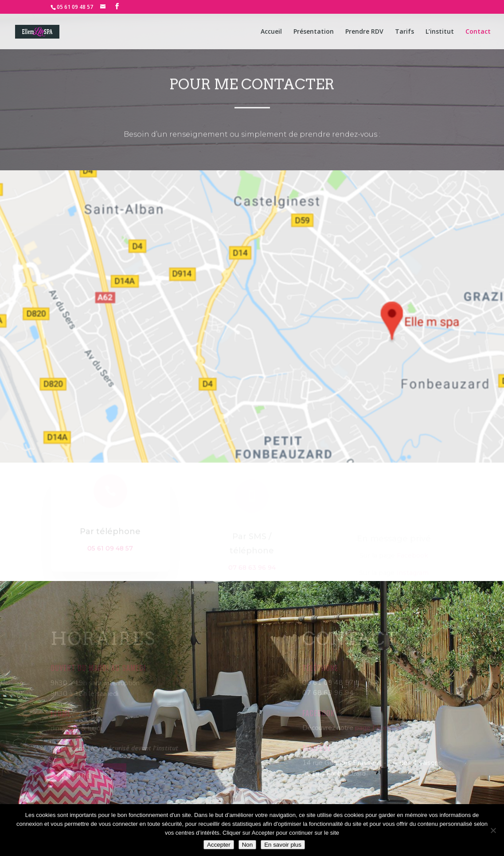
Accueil (271, 32)
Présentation (314, 32)
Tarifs (404, 32)
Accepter (219, 845)
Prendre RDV (364, 32)
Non (247, 845)
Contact (478, 32)
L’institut (440, 32)
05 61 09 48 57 (75, 7)
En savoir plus (283, 845)
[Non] (493, 830)
